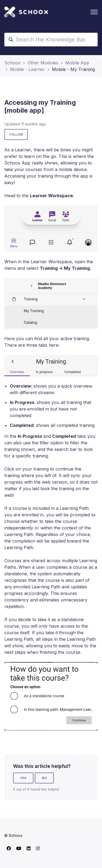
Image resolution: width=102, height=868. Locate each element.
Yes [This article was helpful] (23, 778)
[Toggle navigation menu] (94, 12)
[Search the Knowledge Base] (51, 40)
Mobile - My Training (73, 69)
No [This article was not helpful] (44, 778)
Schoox (12, 63)
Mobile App (77, 63)
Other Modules (43, 63)
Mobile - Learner (27, 69)
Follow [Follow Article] (16, 134)
